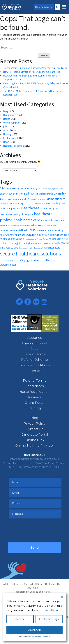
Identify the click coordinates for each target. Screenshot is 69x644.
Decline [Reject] (20, 619)
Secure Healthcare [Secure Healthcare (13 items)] (51, 248)
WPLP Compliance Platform (39, 636)
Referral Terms (34, 380)
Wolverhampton (12, 123)
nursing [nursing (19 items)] (58, 230)
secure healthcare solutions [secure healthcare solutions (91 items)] (30, 253)
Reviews (35, 397)
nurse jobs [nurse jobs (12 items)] (48, 230)
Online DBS (35, 440)
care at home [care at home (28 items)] (29, 193)
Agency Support (34, 343)
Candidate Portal (34, 434)
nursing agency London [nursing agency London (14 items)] (12, 239)
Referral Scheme (44, 7)
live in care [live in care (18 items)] (39, 225)
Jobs (34, 349)
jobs (6, 126)
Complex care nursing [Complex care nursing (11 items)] (37, 199)
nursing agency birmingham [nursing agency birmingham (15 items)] (14, 235)
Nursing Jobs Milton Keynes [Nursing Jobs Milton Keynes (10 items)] (46, 243)
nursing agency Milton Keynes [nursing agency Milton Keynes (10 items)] (36, 239)
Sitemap (35, 371)
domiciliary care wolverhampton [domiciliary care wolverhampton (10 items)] (40, 203)
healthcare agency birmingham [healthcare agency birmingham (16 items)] (17, 214)
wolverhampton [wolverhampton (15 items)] (8, 265)
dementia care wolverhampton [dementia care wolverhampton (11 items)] (13, 203)
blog (6, 111)
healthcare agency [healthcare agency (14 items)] (49, 208)
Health (7, 119)
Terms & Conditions (34, 365)
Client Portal (35, 403)
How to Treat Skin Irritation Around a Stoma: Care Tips (32, 72)
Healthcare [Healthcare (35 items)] (30, 208)
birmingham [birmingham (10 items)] (53, 189)
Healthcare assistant (14, 146)
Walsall (7, 130)
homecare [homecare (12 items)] (45, 220)
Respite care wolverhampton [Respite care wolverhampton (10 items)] (30, 248)
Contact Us (34, 429)
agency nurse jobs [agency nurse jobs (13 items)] (25, 189)
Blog (34, 418)
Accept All (35, 630)
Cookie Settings (49, 619)
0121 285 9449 (57, 7)
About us (35, 338)
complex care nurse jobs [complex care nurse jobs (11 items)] (17, 199)
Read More (52, 610)
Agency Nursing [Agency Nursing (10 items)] (41, 189)
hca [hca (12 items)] (18, 209)
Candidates (34, 386)
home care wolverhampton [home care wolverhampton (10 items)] (22, 225)
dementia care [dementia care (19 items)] (56, 199)
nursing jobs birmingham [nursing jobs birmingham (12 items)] (22, 243)
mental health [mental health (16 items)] (22, 230)
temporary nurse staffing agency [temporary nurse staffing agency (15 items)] (17, 260)
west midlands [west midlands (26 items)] (44, 260)
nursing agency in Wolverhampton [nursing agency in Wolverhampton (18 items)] (49, 235)
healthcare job (11, 138)
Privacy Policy (35, 423)
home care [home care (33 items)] (32, 220)
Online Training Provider (35, 445)
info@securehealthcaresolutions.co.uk (34, 459)
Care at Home (35, 354)
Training (34, 408)
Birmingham (10, 115)
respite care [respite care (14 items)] (12, 248)
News (6, 142)
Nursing (7, 134)
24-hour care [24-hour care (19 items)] (8, 188)
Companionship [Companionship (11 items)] (46, 194)
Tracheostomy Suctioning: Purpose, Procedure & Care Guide (35, 68)
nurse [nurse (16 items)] (40, 230)
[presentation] (36, 531)
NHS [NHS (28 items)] (33, 230)
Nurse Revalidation (34, 392)
